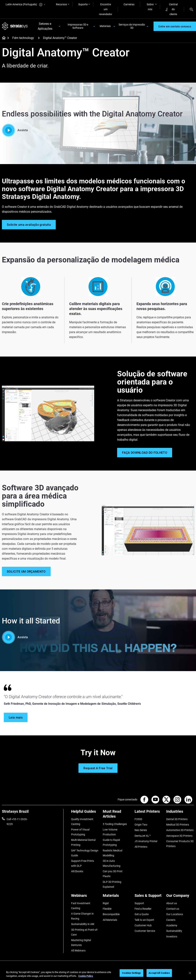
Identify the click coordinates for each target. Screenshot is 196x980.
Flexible (107, 909)
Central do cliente (172, 9)
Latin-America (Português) (25, 5)
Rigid (106, 903)
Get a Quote (142, 914)
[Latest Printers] (149, 813)
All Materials (110, 920)
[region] (98, 973)
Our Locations (175, 914)
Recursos (61, 4)
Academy (172, 925)
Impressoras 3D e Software (78, 26)
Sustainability (174, 931)
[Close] (190, 973)
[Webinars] (85, 897)
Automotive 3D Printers (180, 830)
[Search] (191, 9)
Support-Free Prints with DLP (83, 863)
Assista (15, 130)
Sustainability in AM (83, 924)
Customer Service (145, 931)
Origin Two (141, 825)
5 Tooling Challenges (115, 824)
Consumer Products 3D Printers (180, 844)
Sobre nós (150, 7)
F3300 (138, 819)
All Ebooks (77, 871)
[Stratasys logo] (15, 26)
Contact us (173, 909)
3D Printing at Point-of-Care (85, 932)
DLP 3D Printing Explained (112, 884)
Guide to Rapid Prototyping (111, 842)
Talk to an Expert (144, 920)
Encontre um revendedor (106, 9)
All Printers (141, 847)
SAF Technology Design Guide (85, 853)
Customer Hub (143, 925)
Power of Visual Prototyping (80, 832)
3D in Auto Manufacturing (112, 863)
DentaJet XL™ (143, 836)
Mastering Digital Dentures (81, 943)
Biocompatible (111, 914)
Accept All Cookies (159, 973)
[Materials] (117, 897)
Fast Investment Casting (81, 906)
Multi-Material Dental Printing (83, 842)
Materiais (105, 26)
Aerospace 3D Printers (179, 836)
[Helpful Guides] (85, 813)
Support (139, 903)
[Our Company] (180, 897)
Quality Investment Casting (82, 822)
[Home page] (3, 38)
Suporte (83, 4)
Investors (172, 937)
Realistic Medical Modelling (113, 853)
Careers (171, 920)
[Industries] (180, 813)
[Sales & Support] (149, 897)
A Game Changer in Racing (82, 916)
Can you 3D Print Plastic (113, 874)
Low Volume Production (110, 832)
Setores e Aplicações (45, 26)
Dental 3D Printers (177, 819)
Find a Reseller (143, 909)
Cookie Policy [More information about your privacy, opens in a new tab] (86, 976)
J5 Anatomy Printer (146, 841)
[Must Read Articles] (117, 815)
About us (172, 903)
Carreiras (129, 4)
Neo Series (141, 830)
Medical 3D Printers (178, 825)
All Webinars (78, 951)
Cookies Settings (131, 973)
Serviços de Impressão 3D (132, 26)
